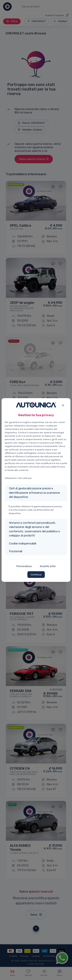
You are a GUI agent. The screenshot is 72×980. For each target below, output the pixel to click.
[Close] (63, 405)
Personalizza (24, 566)
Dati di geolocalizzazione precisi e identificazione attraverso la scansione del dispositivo (34, 493)
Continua (36, 575)
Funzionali (16, 551)
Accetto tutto (48, 566)
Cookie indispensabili (23, 543)
